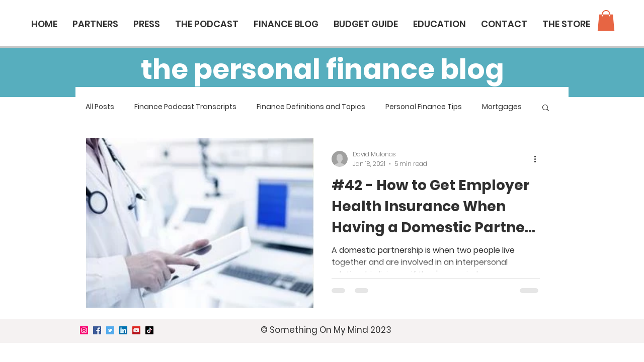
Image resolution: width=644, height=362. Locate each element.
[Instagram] (84, 330)
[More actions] (538, 159)
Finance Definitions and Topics (311, 107)
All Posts (100, 107)
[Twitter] (110, 330)
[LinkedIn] (123, 330)
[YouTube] (136, 330)
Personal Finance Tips (424, 107)
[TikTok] (149, 330)
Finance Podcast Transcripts (185, 107)
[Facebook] (97, 330)
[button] (606, 21)
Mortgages (502, 107)
